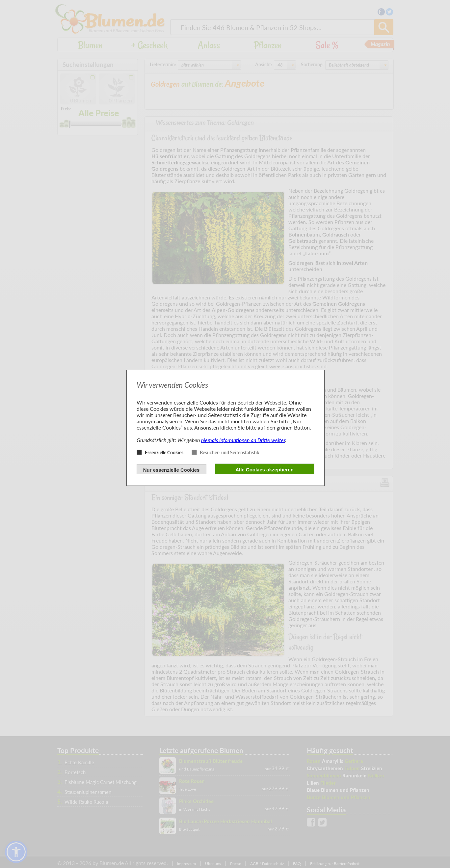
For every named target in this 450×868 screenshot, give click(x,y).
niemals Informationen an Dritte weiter (243, 440)
